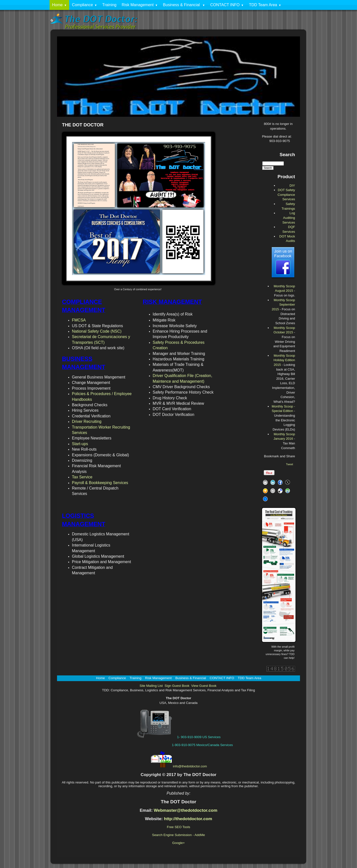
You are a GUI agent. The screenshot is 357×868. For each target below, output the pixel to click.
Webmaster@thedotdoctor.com (185, 810)
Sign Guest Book (177, 686)
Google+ (179, 843)
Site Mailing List (151, 686)
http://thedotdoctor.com (188, 819)
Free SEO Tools (178, 827)
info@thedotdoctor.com (190, 766)
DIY (292, 186)
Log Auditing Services (289, 218)
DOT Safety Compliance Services (286, 195)
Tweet (290, 464)
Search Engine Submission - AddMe (178, 835)
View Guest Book (204, 686)
